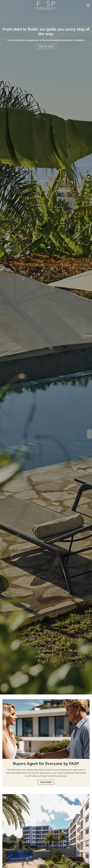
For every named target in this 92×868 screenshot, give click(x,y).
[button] (88, 5)
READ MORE (46, 782)
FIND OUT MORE (46, 46)
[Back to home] (46, 5)
